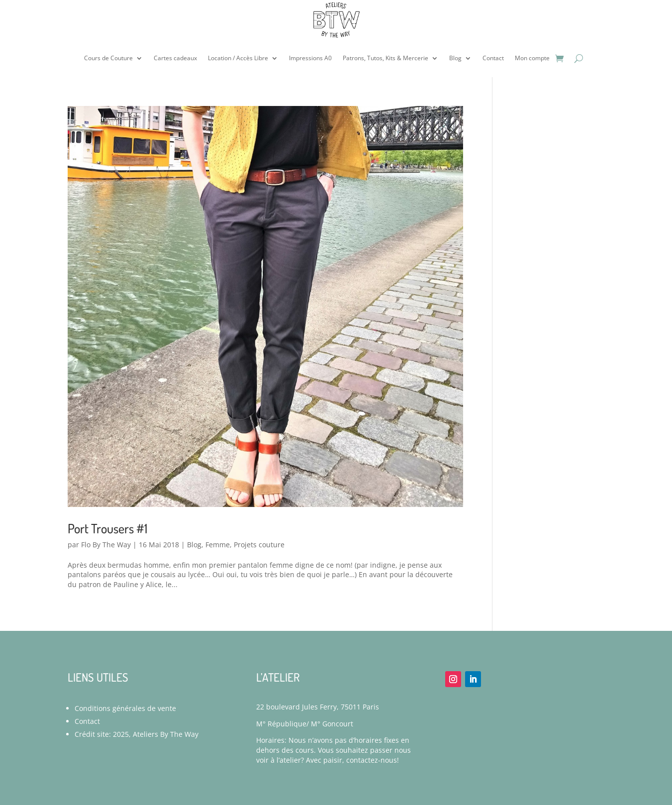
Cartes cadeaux (175, 58)
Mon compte (532, 58)
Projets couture (259, 545)
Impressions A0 (310, 58)
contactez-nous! (373, 760)
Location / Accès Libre (238, 58)
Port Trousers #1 (107, 528)
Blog (455, 58)
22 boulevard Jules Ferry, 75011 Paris (318, 707)
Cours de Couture (108, 58)
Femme (218, 545)
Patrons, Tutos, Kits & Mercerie (385, 58)
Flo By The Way (106, 545)
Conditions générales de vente (125, 708)
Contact (493, 58)
